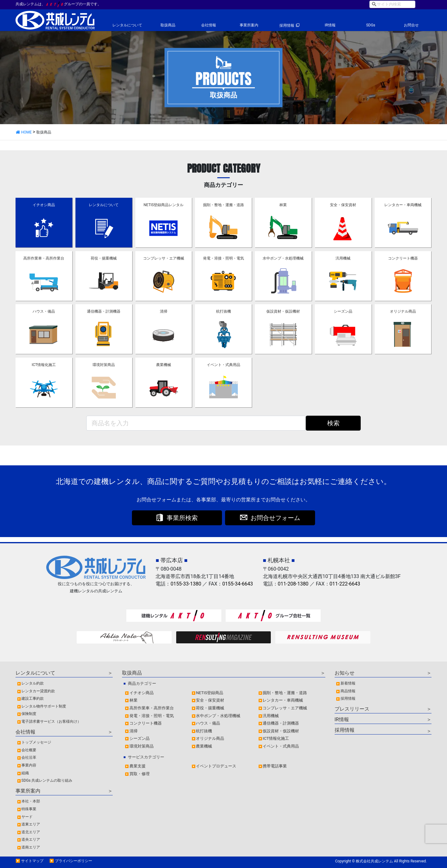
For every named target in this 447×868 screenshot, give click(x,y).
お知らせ (345, 673)
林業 (283, 223)
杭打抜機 (223, 329)
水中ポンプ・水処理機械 (283, 276)
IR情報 (330, 25)
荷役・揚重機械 (104, 276)
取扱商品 (168, 25)
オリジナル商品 (403, 329)
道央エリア (31, 839)
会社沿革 (29, 757)
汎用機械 (343, 276)
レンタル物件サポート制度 (44, 706)
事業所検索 (182, 518)
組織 (25, 773)
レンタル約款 (33, 683)
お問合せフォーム (275, 518)
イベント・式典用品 (223, 383)
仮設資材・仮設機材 (283, 329)
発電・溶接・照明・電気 (223, 276)
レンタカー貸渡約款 (38, 691)
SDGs (370, 25)
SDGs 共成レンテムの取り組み (47, 780)
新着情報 (348, 683)
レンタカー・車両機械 (403, 223)
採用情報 (287, 25)
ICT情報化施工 (44, 383)
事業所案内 (249, 25)
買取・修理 (140, 774)
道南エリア (31, 847)
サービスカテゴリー (146, 757)
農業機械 (164, 383)
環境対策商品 (104, 383)
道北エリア (31, 832)
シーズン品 (343, 329)
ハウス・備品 (44, 329)
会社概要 (29, 750)
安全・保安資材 (343, 223)
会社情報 (209, 25)
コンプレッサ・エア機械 (164, 276)
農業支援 (138, 766)
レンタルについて (127, 25)
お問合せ (411, 25)
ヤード (27, 817)
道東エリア (31, 824)
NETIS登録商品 (210, 693)
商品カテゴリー (142, 683)
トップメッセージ (36, 742)
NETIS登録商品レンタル (163, 223)
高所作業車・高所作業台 (44, 276)
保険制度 (29, 714)
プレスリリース (352, 709)
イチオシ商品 (44, 223)
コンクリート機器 (403, 276)
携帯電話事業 (275, 766)
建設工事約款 (33, 698)
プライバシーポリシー (74, 861)
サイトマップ (32, 861)
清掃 (164, 329)
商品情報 (348, 691)
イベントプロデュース (216, 766)
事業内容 (29, 765)
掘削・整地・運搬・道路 (223, 223)
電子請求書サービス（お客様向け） (51, 721)
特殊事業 (29, 809)
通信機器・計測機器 (104, 329)
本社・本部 (31, 801)
